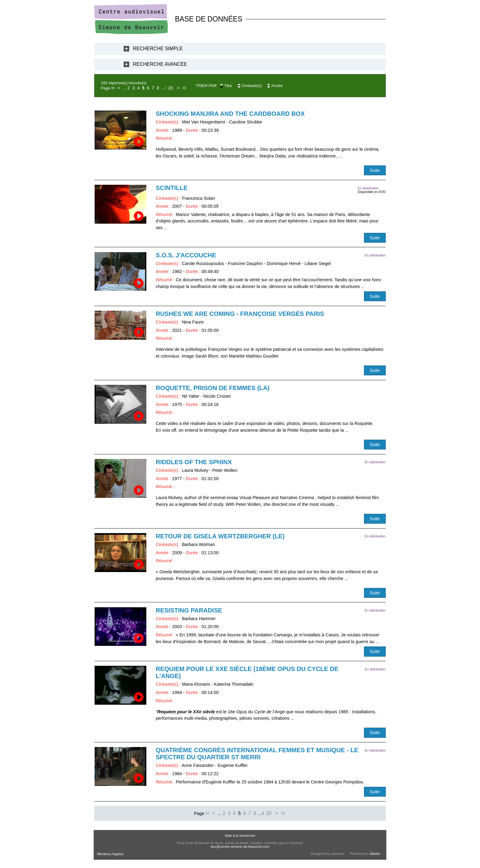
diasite (375, 854)
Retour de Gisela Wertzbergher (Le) (220, 536)
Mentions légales (110, 854)
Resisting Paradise (189, 610)
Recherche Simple (158, 49)
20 (171, 88)
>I (184, 88)
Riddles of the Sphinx (194, 462)
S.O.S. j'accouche (186, 255)
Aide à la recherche (240, 836)
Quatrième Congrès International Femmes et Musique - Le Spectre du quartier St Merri (257, 754)
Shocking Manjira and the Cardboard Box (230, 114)
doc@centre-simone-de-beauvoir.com (240, 847)
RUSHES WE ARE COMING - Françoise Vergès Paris (240, 314)
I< (113, 88)
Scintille (172, 188)
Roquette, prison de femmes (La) (213, 388)
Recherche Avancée (160, 64)
